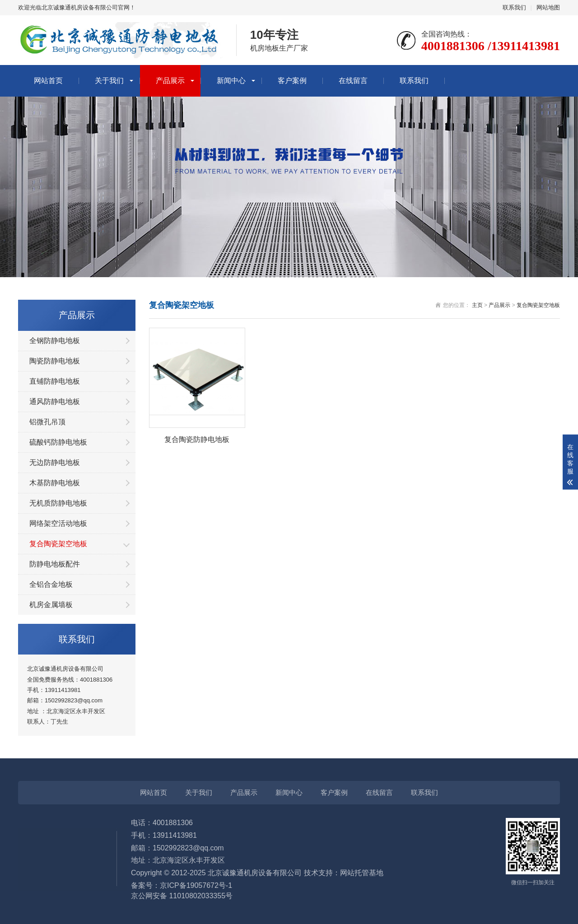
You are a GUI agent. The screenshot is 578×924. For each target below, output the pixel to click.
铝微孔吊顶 (47, 422)
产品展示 (170, 81)
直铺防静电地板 (55, 381)
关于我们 (109, 81)
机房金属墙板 (51, 605)
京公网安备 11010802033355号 (182, 896)
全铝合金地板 (51, 584)
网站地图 (548, 7)
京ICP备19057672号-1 (196, 885)
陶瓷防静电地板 (55, 361)
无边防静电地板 (55, 462)
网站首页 (48, 81)
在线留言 (353, 81)
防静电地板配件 (55, 564)
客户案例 (292, 81)
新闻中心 (231, 81)
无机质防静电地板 (58, 503)
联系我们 (514, 7)
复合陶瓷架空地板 (58, 544)
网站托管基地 (362, 873)
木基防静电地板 (55, 483)
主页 (477, 305)
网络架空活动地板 (58, 523)
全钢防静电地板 (55, 341)
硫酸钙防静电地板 (58, 442)
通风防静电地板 (55, 402)
